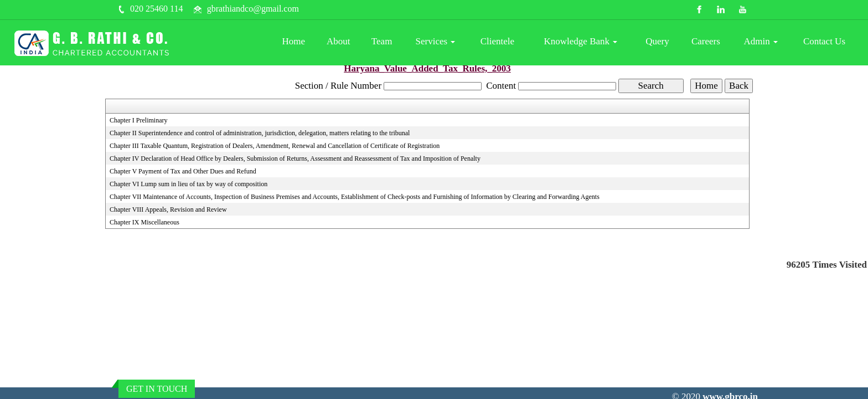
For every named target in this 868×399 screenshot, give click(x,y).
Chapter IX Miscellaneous (144, 222)
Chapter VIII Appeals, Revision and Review (168, 209)
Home (294, 41)
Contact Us (824, 41)
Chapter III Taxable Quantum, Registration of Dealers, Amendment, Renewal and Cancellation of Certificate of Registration (275, 146)
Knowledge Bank (581, 41)
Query (657, 41)
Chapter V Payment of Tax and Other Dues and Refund (183, 171)
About (339, 41)
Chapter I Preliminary (139, 120)
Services (436, 41)
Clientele (497, 41)
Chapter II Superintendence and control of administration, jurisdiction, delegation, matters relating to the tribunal (260, 133)
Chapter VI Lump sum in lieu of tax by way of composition (188, 184)
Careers (706, 41)
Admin (761, 41)
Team (382, 41)
